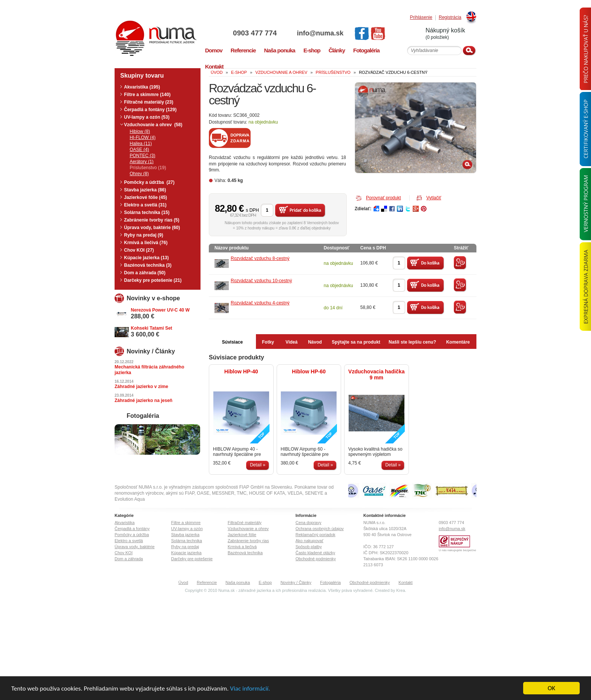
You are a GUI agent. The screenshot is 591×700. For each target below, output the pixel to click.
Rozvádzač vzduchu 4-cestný (260, 303)
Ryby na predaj (185, 547)
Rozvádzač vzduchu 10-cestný (261, 281)
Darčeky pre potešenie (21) (153, 280)
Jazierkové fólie (242, 535)
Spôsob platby (309, 547)
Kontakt (405, 582)
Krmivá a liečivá (242, 547)
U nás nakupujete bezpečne (457, 550)
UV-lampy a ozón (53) (147, 117)
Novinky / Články (296, 582)
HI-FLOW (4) (143, 138)
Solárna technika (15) (147, 212)
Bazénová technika (245, 553)
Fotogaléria (330, 582)
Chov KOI (124, 553)
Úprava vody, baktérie (135, 547)
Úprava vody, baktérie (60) (152, 228)
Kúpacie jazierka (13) (146, 258)
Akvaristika (125, 523)
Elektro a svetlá (129, 541)
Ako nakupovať (309, 541)
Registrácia (450, 18)
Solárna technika (187, 541)
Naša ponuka (238, 582)
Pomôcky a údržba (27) (149, 182)
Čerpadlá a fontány (132, 529)
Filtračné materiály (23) (149, 102)
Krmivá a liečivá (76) (146, 243)
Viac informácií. (250, 689)
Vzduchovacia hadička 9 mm (376, 374)
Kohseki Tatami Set (152, 328)
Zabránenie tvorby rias (248, 541)
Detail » (258, 465)
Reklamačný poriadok (315, 535)
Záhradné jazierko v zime (141, 387)
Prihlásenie (421, 18)
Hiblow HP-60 (309, 371)
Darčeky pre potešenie (192, 559)
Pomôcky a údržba (132, 535)
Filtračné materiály (245, 523)
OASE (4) (139, 150)
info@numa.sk (320, 33)
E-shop (265, 582)
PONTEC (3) (142, 156)
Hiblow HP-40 (241, 371)
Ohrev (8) (139, 174)
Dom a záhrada (129, 559)
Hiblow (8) (140, 131)
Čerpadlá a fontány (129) (150, 110)
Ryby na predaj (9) (144, 235)
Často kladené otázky (315, 553)
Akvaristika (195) (142, 87)
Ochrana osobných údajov (320, 529)
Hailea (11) (141, 144)
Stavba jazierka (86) (145, 190)
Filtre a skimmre (186, 523)
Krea (400, 590)
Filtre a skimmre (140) (147, 95)
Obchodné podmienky (316, 559)
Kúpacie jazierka (186, 553)
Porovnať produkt (384, 198)
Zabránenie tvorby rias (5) (152, 220)
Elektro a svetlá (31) (145, 205)
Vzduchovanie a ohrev (248, 529)
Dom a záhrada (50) (145, 273)
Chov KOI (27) (139, 250)
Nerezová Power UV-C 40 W (160, 310)
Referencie (207, 582)
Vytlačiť (434, 198)
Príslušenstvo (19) (148, 168)
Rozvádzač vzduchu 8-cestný (260, 258)
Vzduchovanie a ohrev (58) (153, 125)
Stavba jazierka (185, 535)
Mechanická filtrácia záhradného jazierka (149, 370)
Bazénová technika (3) (148, 265)
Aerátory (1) (142, 162)
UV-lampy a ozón (187, 529)
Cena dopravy (309, 523)
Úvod (183, 582)
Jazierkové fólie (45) (145, 197)
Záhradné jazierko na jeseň (143, 400)
